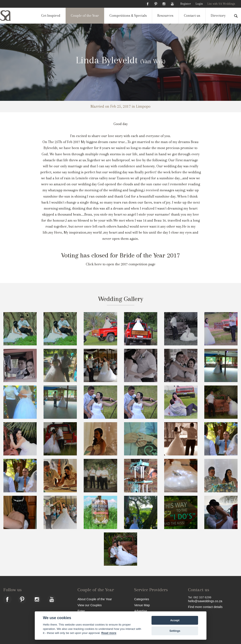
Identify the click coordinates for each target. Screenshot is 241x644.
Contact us (192, 16)
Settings (175, 631)
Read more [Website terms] (109, 633)
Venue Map (142, 605)
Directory (218, 16)
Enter (81, 611)
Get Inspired (51, 16)
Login (199, 4)
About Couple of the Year (95, 599)
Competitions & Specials (128, 16)
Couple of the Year (85, 16)
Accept (175, 620)
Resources (165, 16)
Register (186, 4)
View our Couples (90, 605)
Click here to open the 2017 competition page (121, 264)
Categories (142, 599)
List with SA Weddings (221, 4)
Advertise (141, 611)
